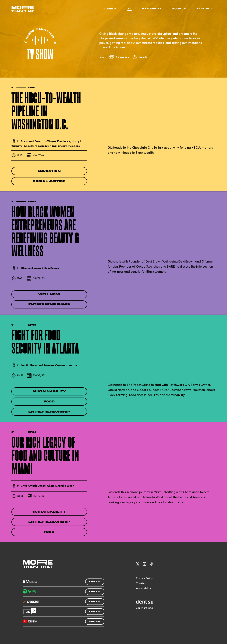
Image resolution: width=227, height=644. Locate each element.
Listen (95, 582)
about (179, 9)
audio (110, 9)
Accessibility (143, 588)
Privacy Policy (144, 578)
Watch (95, 621)
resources (152, 9)
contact (205, 9)
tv (130, 9)
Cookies (141, 583)
